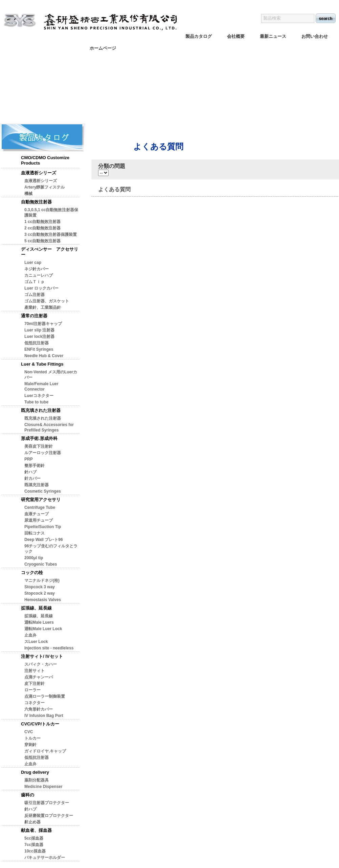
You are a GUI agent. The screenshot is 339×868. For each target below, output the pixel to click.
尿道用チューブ (39, 520)
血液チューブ (37, 514)
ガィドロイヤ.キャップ (45, 751)
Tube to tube (36, 402)
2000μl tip (34, 558)
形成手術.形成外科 (39, 438)
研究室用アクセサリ (41, 500)
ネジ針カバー (37, 269)
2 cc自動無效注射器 (42, 228)
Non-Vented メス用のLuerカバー (51, 375)
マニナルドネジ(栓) (42, 580)
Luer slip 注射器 (39, 330)
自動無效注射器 (36, 202)
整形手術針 (35, 466)
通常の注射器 (34, 316)
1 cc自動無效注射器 (42, 222)
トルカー (32, 738)
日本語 (327, 3)
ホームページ (103, 48)
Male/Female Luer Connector (41, 387)
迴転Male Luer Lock (43, 629)
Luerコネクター (39, 396)
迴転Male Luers (39, 622)
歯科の (28, 795)
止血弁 (30, 635)
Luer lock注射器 (39, 337)
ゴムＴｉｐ (35, 282)
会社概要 (236, 36)
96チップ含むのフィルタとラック (51, 549)
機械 (28, 194)
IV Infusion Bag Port (44, 716)
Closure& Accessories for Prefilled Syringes (49, 427)
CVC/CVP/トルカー (40, 724)
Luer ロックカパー (41, 288)
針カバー (32, 478)
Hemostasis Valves (43, 600)
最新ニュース (273, 36)
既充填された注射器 (41, 410)
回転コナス (35, 533)
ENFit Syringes (39, 349)
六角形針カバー (39, 709)
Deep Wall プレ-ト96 (44, 540)
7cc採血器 (34, 845)
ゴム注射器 (35, 295)
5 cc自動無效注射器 (42, 241)
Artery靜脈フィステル (44, 187)
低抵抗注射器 (37, 343)
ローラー (32, 690)
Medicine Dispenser (43, 787)
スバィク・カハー (41, 664)
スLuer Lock (36, 642)
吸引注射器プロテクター (47, 803)
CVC (29, 732)
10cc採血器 (35, 851)
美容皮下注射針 (39, 446)
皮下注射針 (35, 684)
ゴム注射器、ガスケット (47, 301)
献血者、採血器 (36, 830)
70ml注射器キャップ (43, 324)
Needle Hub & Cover (44, 356)
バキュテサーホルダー (45, 858)
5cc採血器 (34, 838)
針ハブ (30, 472)
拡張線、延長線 (36, 608)
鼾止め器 (32, 822)
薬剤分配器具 (37, 780)
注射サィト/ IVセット (42, 656)
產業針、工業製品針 (43, 307)
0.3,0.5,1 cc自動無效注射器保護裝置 (51, 213)
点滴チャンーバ (39, 677)
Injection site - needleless (49, 648)
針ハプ (30, 809)
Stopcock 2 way (40, 593)
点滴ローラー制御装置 (45, 696)
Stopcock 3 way (40, 587)
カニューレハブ (39, 275)
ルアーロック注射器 (43, 453)
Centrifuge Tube (40, 507)
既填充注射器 (37, 485)
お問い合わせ (315, 36)
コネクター (35, 703)
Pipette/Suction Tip (43, 527)
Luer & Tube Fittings (42, 364)
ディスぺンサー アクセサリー (50, 252)
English (287, 3)
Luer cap (33, 263)
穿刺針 (30, 745)
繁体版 (307, 3)
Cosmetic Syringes (43, 491)
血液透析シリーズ (39, 173)
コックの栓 (32, 573)
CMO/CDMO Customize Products (45, 160)
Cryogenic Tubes (41, 564)
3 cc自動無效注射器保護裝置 (51, 234)
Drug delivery (35, 772)
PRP (29, 459)
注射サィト (35, 671)
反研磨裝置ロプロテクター (49, 816)
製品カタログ (199, 36)
